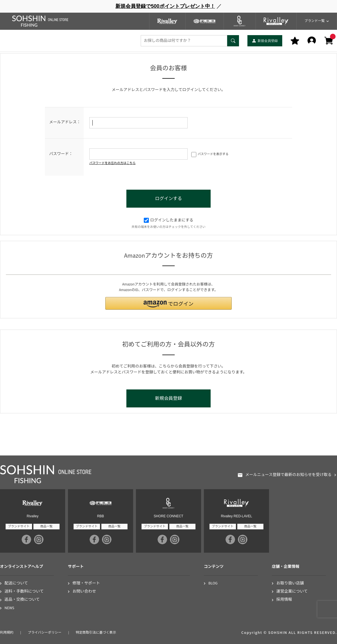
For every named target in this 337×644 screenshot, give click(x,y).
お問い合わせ (84, 592)
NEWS (9, 608)
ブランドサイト (19, 526)
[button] (168, 303)
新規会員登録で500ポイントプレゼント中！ (165, 6)
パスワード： (61, 154)
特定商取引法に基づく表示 (96, 633)
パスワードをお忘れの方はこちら (112, 163)
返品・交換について (22, 600)
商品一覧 (46, 526)
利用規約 (7, 633)
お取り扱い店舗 (290, 583)
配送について (16, 583)
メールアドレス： (65, 122)
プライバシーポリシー (45, 633)
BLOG (213, 583)
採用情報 (284, 600)
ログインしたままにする (169, 220)
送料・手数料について (24, 592)
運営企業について (292, 592)
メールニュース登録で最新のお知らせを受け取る (288, 475)
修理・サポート (86, 583)
